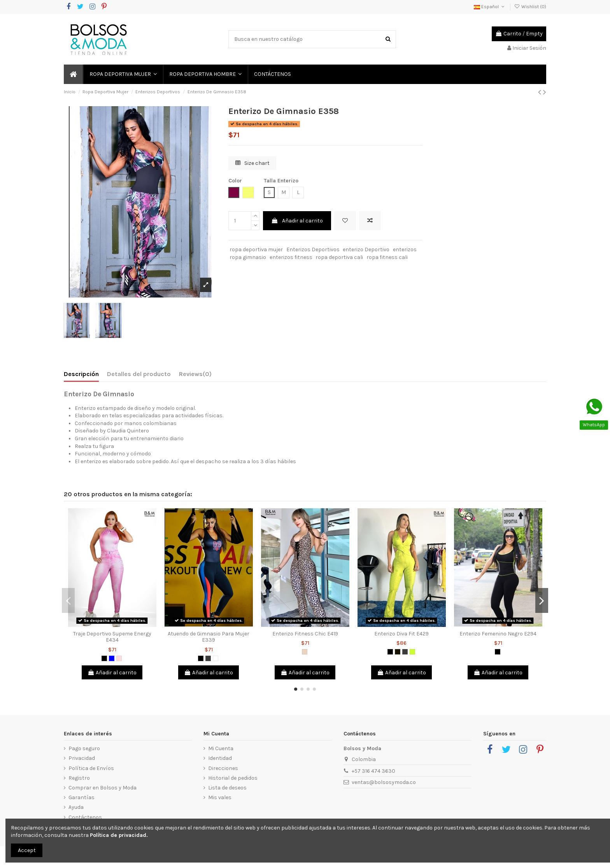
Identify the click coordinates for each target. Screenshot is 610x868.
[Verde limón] (412, 652)
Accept (27, 850)
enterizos (405, 249)
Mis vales (220, 797)
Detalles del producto (139, 374)
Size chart (252, 163)
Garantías (82, 797)
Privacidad (82, 758)
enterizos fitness (291, 257)
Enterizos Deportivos (313, 249)
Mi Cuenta (221, 748)
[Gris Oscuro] (208, 658)
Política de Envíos (91, 768)
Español (490, 7)
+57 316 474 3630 (373, 771)
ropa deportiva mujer (256, 249)
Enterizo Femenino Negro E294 (498, 634)
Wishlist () (530, 7)
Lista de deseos (227, 788)
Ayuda (76, 807)
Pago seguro (84, 748)
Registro (79, 778)
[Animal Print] (305, 652)
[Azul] (112, 658)
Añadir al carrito (297, 221)
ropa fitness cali (387, 257)
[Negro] (104, 658)
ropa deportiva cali (339, 257)
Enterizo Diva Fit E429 (401, 634)
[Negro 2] (398, 652)
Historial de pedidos (233, 778)
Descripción (81, 374)
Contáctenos (85, 817)
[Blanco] (216, 658)
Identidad (220, 758)
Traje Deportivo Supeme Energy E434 (112, 637)
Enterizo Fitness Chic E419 (305, 634)
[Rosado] (119, 658)
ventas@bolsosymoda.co (384, 782)
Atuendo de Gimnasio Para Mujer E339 (209, 637)
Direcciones (223, 768)
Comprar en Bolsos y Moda (103, 788)
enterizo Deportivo (366, 249)
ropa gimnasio (248, 257)
